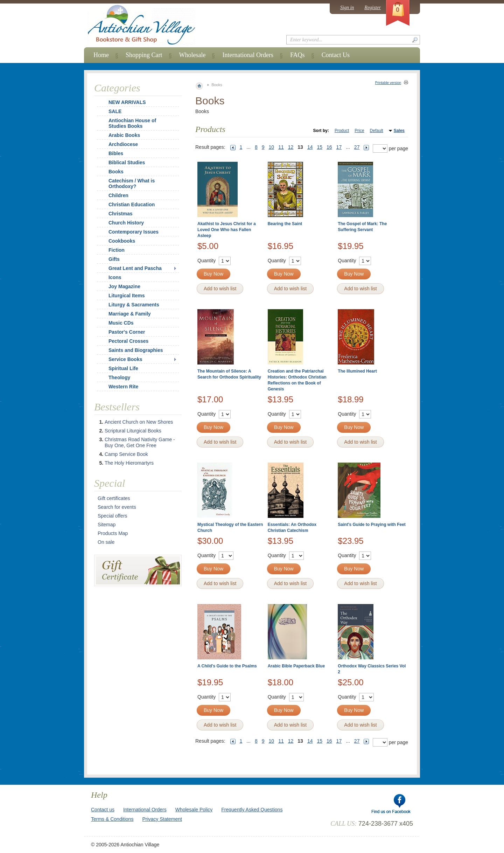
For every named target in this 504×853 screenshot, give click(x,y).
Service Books (125, 359)
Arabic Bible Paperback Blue (296, 666)
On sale (106, 542)
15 (320, 147)
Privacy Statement (162, 819)
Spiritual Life (123, 368)
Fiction (117, 250)
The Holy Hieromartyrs (129, 463)
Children (118, 195)
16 (329, 147)
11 (281, 147)
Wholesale (192, 55)
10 (272, 147)
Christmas (116, 214)
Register (373, 8)
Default (377, 131)
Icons (115, 277)
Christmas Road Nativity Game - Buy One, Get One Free (140, 442)
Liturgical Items (127, 296)
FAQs (297, 55)
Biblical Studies (127, 162)
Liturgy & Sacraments (134, 305)
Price (359, 131)
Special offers (113, 516)
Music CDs (121, 323)
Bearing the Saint (285, 224)
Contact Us (336, 55)
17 (339, 147)
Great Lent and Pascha (135, 268)
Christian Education (132, 204)
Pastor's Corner (127, 332)
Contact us (103, 810)
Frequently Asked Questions (252, 810)
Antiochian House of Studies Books (132, 123)
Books (116, 172)
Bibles (116, 153)
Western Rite (123, 387)
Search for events (117, 507)
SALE (115, 111)
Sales (399, 131)
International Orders (248, 55)
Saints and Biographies (136, 350)
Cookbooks (122, 241)
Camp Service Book (126, 454)
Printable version (388, 83)
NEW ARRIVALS (127, 102)
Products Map (113, 533)
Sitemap (107, 525)
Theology (119, 377)
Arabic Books (124, 135)
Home (101, 55)
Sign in (347, 8)
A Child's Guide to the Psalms (227, 666)
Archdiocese (123, 144)
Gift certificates (114, 498)
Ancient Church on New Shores (139, 422)
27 (357, 147)
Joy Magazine (124, 286)
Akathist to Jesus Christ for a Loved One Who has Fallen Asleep (227, 230)
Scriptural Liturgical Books (133, 431)
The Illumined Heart (357, 371)
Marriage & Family (130, 314)
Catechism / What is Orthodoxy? (132, 183)
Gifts (114, 259)
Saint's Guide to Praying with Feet (372, 525)
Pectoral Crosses (128, 341)
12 (291, 147)
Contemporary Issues (134, 232)
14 (310, 147)
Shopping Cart (144, 55)
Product (342, 131)
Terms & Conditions (112, 819)
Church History (126, 223)
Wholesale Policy (194, 810)
